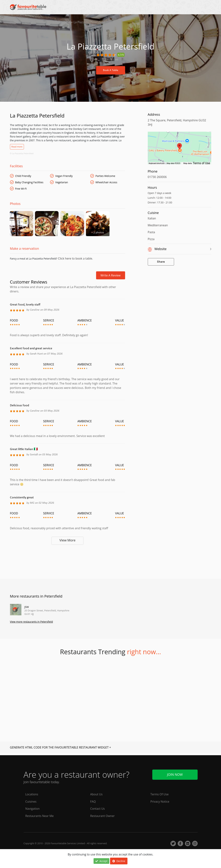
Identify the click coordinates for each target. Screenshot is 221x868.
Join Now (175, 774)
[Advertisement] (68, 562)
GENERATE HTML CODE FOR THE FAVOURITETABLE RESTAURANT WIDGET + (61, 749)
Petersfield (63, 22)
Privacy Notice (160, 802)
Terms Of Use (160, 794)
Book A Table (111, 70)
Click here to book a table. (75, 260)
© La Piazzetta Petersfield (22, 153)
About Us (97, 794)
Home (14, 22)
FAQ (93, 802)
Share (161, 262)
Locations (32, 794)
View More (68, 542)
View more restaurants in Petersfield (31, 623)
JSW (27, 609)
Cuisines (31, 802)
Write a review (110, 277)
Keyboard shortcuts (157, 163)
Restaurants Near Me (40, 816)
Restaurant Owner (103, 816)
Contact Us (98, 809)
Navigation (33, 809)
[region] (179, 150)
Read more (17, 147)
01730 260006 (157, 177)
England (28, 22)
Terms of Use (202, 163)
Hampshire (44, 22)
